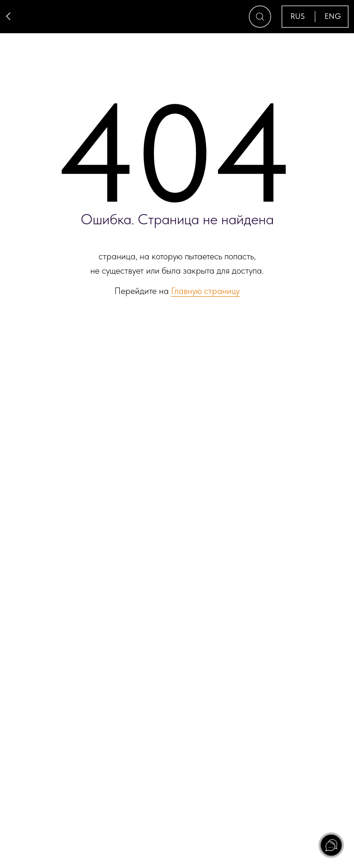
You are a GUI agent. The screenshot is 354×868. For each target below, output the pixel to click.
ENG (333, 16)
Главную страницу (205, 291)
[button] (260, 17)
